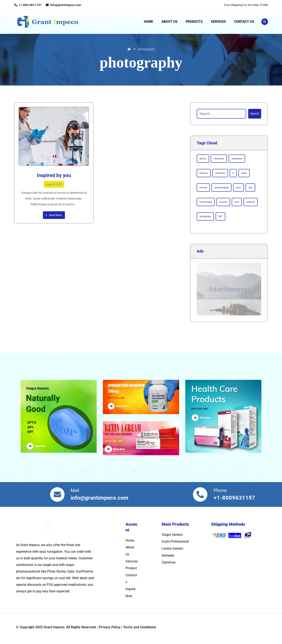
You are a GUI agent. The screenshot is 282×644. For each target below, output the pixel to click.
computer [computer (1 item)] (219, 159)
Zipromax (169, 562)
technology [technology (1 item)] (206, 202)
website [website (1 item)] (251, 202)
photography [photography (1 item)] (221, 188)
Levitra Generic (172, 548)
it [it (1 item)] (233, 173)
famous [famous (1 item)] (204, 173)
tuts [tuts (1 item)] (237, 202)
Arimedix (168, 555)
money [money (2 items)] (203, 188)
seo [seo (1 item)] (250, 188)
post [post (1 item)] (239, 188)
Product (131, 568)
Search (255, 114)
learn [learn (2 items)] (244, 173)
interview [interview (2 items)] (220, 173)
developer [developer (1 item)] (237, 159)
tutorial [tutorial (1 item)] (223, 202)
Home (130, 540)
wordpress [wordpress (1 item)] (205, 216)
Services (132, 561)
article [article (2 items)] (203, 159)
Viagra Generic (172, 535)
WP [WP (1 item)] (220, 216)
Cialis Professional (175, 541)
